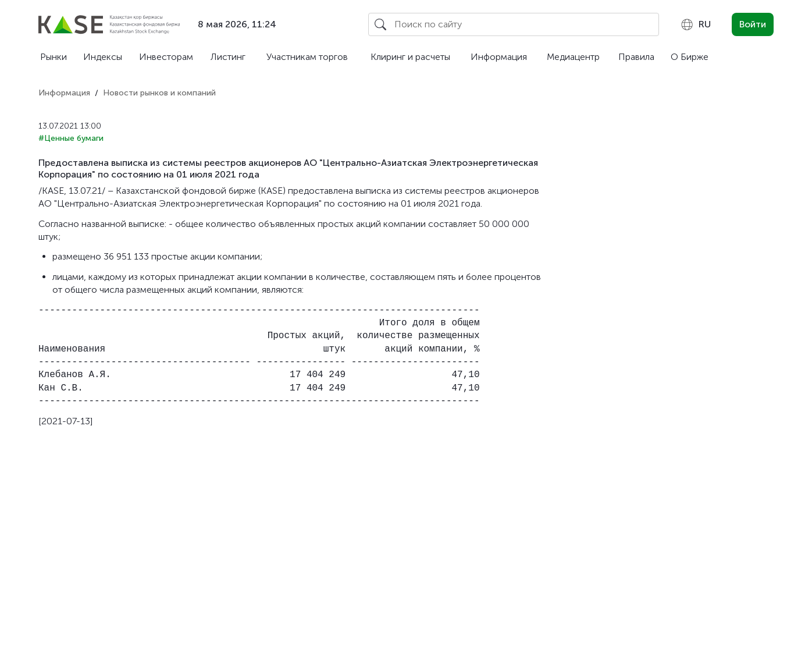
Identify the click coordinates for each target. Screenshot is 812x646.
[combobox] (695, 24)
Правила (636, 57)
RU (695, 24)
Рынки (54, 57)
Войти (753, 24)
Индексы (103, 57)
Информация (499, 57)
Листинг (228, 57)
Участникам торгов (307, 57)
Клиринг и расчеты (410, 57)
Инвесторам (166, 57)
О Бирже (690, 57)
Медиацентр (573, 57)
